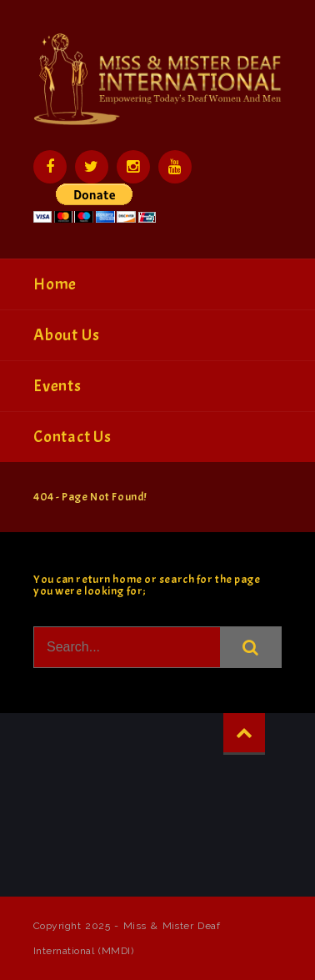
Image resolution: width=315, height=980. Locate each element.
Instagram (133, 167)
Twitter (92, 167)
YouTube (175, 167)
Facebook (50, 167)
